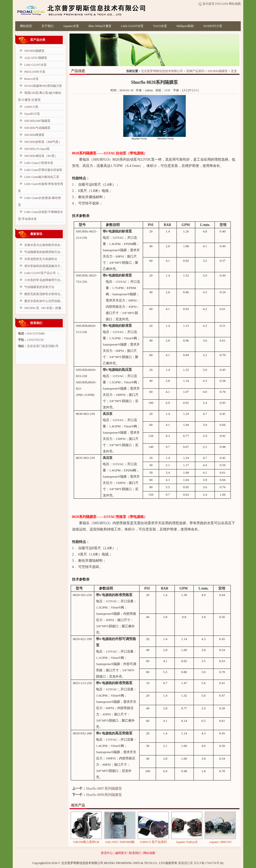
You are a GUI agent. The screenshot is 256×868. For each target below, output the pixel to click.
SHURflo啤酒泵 (34, 135)
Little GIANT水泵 (132, 26)
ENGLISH (222, 4)
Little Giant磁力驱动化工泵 (42, 177)
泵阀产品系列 (195, 71)
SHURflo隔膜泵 (218, 71)
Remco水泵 (31, 79)
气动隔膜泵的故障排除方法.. (43, 252)
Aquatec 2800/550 (220, 842)
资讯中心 (107, 853)
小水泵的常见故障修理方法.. (43, 280)
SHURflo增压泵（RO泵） (41, 156)
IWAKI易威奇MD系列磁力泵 (43, 86)
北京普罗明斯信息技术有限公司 (162, 71)
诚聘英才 (121, 853)
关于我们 (47, 26)
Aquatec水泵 (71, 26)
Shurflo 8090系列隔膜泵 (104, 795)
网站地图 (235, 4)
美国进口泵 (185, 863)
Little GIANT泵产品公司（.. (42, 273)
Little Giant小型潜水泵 (39, 163)
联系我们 (135, 853)
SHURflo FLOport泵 (37, 149)
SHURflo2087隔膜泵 (37, 121)
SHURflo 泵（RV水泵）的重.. (43, 308)
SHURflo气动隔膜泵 (37, 128)
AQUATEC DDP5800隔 (120, 842)
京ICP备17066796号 (207, 863)
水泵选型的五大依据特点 (41, 259)
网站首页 (26, 26)
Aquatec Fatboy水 (187, 842)
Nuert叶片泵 (32, 114)
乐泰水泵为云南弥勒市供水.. (43, 245)
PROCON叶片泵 (35, 72)
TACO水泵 (160, 26)
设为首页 (206, 4)
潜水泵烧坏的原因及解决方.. (43, 266)
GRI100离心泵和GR (86, 842)
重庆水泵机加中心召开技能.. (43, 301)
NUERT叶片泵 (213, 26)
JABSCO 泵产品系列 (153, 842)
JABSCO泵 (31, 107)
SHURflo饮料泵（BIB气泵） (43, 142)
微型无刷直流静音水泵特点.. (43, 294)
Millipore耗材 (185, 26)
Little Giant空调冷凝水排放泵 (43, 170)
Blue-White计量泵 (100, 26)
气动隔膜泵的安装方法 (39, 287)
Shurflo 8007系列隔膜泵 (104, 789)
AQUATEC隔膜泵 (36, 58)
